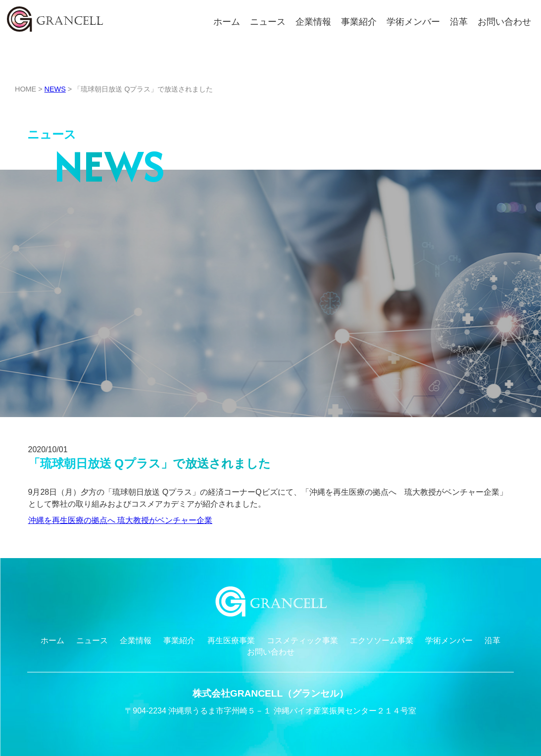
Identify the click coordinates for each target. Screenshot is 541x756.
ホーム (227, 22)
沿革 (459, 22)
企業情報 (313, 22)
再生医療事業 (231, 640)
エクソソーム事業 (382, 640)
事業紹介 (359, 22)
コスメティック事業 (302, 640)
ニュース (268, 22)
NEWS (55, 89)
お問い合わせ (504, 22)
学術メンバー (413, 22)
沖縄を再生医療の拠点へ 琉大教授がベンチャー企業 (120, 520)
